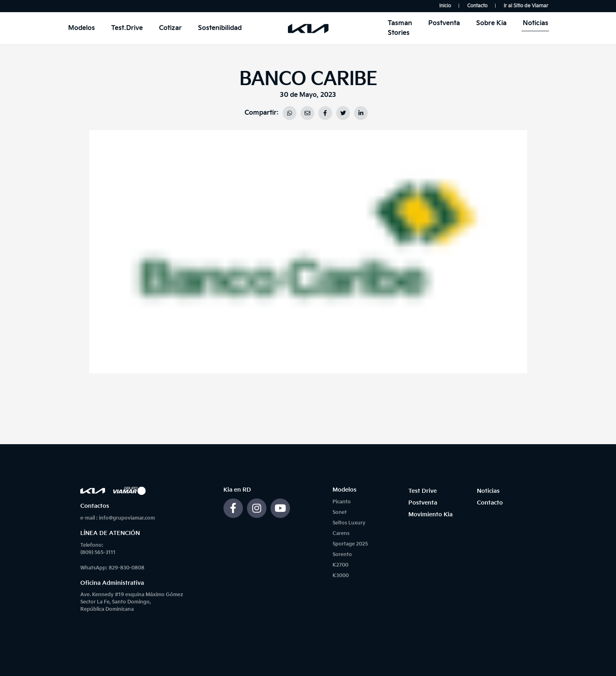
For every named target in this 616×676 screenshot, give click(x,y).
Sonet (340, 512)
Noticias (536, 23)
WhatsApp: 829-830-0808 (112, 568)
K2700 (340, 565)
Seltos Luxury (349, 523)
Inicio (445, 6)
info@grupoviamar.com (127, 518)
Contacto (477, 6)
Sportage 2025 (350, 544)
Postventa (444, 23)
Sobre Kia (491, 23)
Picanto (342, 502)
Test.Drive (127, 28)
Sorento (342, 555)
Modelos (82, 28)
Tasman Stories (400, 28)
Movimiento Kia (430, 514)
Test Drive (423, 491)
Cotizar (170, 28)
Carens (341, 534)
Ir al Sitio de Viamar (526, 6)
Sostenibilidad (220, 28)
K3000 (341, 576)
